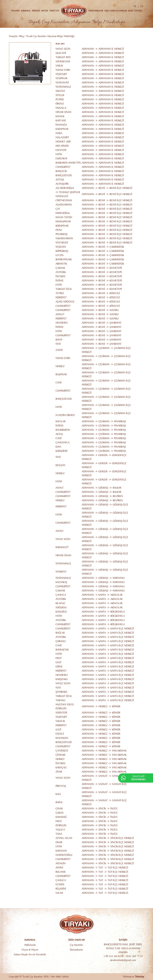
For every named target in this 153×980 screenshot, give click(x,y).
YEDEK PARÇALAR (96, 11)
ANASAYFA (15, 11)
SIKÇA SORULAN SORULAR (116, 11)
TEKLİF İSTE (54, 11)
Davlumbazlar (76, 950)
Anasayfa (13, 36)
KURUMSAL (26, 11)
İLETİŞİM (138, 11)
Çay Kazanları (76, 945)
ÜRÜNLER (36, 11)
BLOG (131, 11)
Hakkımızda (30, 945)
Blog (22, 36)
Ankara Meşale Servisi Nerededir (30, 954)
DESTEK (45, 11)
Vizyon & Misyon (30, 950)
